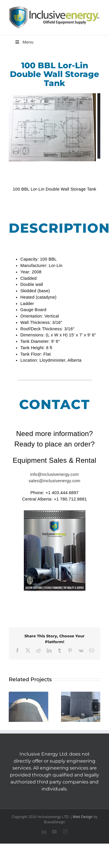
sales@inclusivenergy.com (55, 481)
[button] (13, 707)
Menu (24, 42)
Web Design (83, 817)
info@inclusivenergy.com (54, 474)
